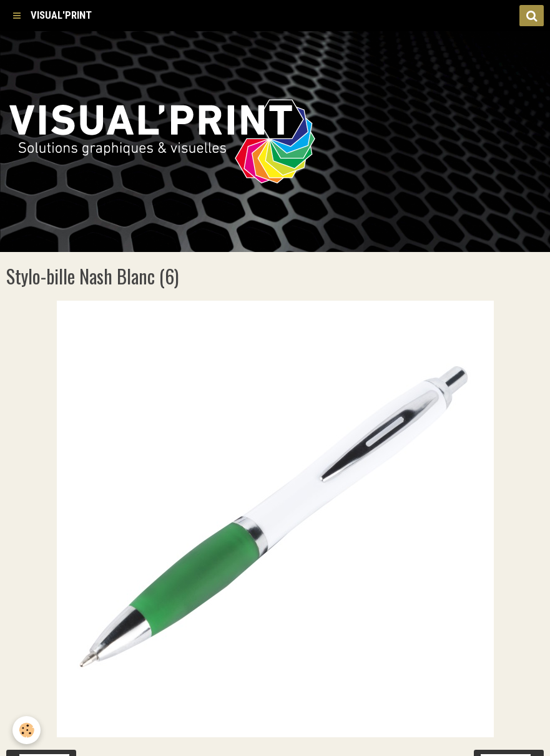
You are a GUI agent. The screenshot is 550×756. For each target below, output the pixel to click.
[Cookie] (27, 730)
